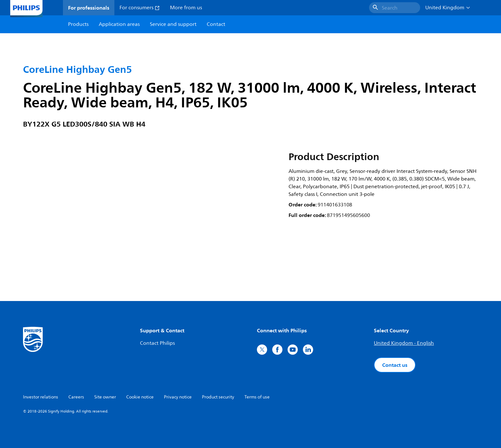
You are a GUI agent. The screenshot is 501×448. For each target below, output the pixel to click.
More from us (186, 8)
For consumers (140, 8)
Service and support (173, 24)
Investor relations (41, 397)
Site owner (105, 397)
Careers (76, 397)
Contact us (395, 365)
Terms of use (257, 397)
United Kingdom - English (404, 343)
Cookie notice (140, 397)
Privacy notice (178, 397)
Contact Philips (157, 343)
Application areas (119, 24)
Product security (218, 397)
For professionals (89, 8)
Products (78, 24)
